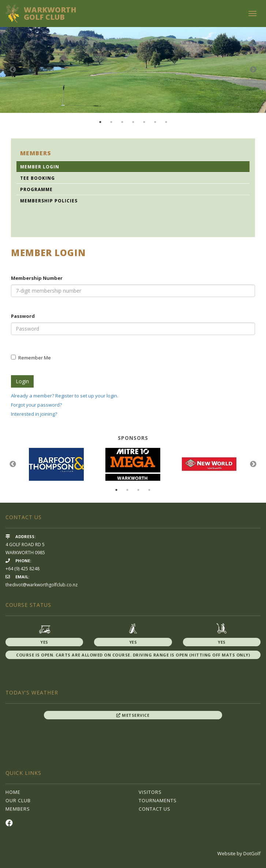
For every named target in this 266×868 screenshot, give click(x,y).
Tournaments (158, 800)
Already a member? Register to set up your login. (65, 396)
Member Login (40, 167)
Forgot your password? (36, 405)
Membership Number (37, 278)
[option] (133, 70)
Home (13, 792)
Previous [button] (13, 70)
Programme (36, 189)
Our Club (18, 800)
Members (18, 809)
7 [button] (166, 122)
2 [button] (111, 122)
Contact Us (155, 809)
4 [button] (133, 122)
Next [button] (253, 70)
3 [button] (122, 122)
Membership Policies (49, 201)
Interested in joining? (34, 414)
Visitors (150, 792)
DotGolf (252, 853)
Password (23, 316)
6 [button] (155, 122)
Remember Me (31, 358)
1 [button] (100, 122)
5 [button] (144, 122)
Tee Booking (38, 178)
